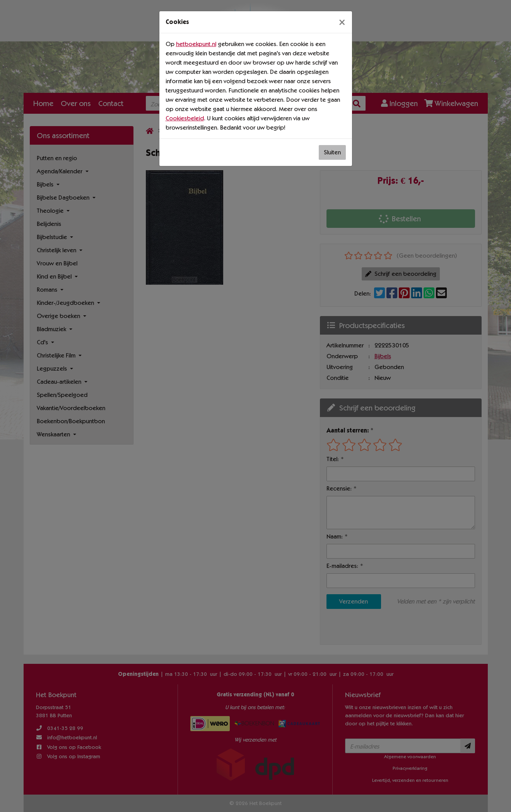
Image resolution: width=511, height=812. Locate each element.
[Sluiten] (342, 22)
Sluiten (332, 152)
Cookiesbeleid (185, 118)
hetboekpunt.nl (196, 44)
